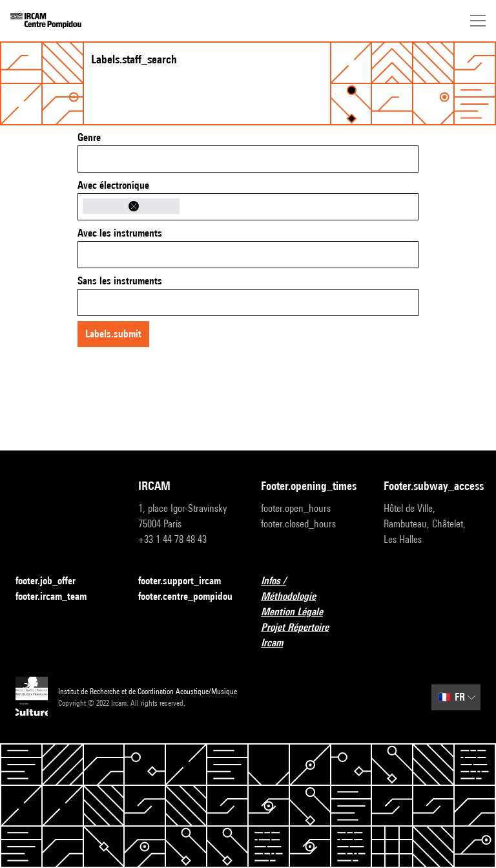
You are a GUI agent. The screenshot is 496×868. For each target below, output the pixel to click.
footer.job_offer (53, 581)
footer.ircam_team (59, 597)
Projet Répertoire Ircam (309, 635)
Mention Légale (300, 612)
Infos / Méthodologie (309, 588)
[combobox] (248, 159)
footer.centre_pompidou (185, 596)
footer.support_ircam (187, 581)
